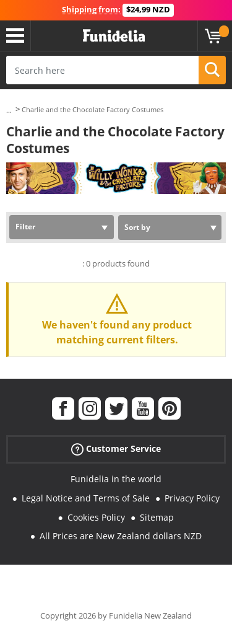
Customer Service (116, 449)
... (9, 110)
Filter (25, 227)
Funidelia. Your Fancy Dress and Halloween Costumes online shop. (114, 36)
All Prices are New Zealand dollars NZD (121, 536)
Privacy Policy (192, 498)
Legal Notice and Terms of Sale (86, 498)
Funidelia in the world (116, 479)
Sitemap (157, 517)
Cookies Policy (96, 517)
